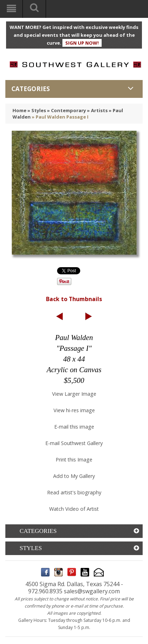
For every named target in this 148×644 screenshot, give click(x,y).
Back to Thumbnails (74, 299)
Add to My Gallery (74, 476)
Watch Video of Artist (74, 509)
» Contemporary (67, 110)
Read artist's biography (74, 492)
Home (19, 110)
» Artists (97, 110)
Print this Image (74, 460)
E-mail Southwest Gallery (74, 443)
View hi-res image (74, 410)
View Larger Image (74, 394)
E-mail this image (74, 427)
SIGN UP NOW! (82, 43)
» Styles (37, 110)
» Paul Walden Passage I (60, 117)
